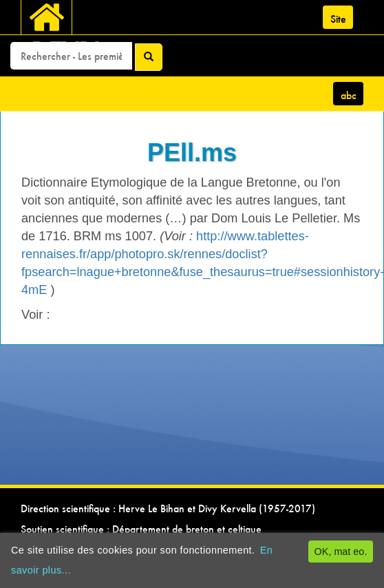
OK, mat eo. (341, 552)
